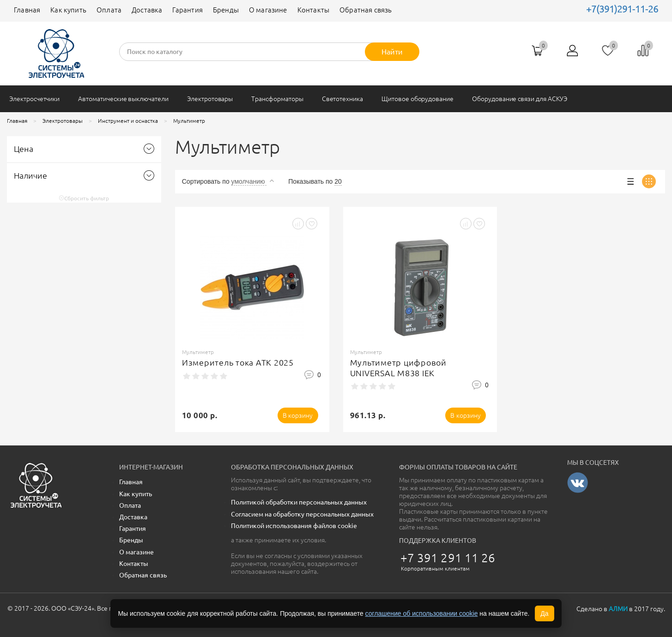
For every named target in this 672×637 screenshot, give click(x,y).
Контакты (313, 10)
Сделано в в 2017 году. (621, 609)
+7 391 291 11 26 (448, 558)
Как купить (68, 10)
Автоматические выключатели (123, 99)
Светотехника (342, 99)
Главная (27, 10)
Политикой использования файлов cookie (294, 526)
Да (544, 613)
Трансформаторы (277, 99)
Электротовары (210, 99)
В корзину (298, 415)
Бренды (226, 10)
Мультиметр (189, 121)
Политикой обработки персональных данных (299, 502)
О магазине (268, 10)
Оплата (109, 10)
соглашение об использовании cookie (422, 613)
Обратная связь (366, 10)
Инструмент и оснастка (128, 121)
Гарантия (187, 10)
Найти (392, 52)
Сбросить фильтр (84, 198)
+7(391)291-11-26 (622, 9)
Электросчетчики (34, 99)
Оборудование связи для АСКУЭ (520, 99)
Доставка (147, 10)
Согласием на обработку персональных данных (302, 514)
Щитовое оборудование (418, 99)
